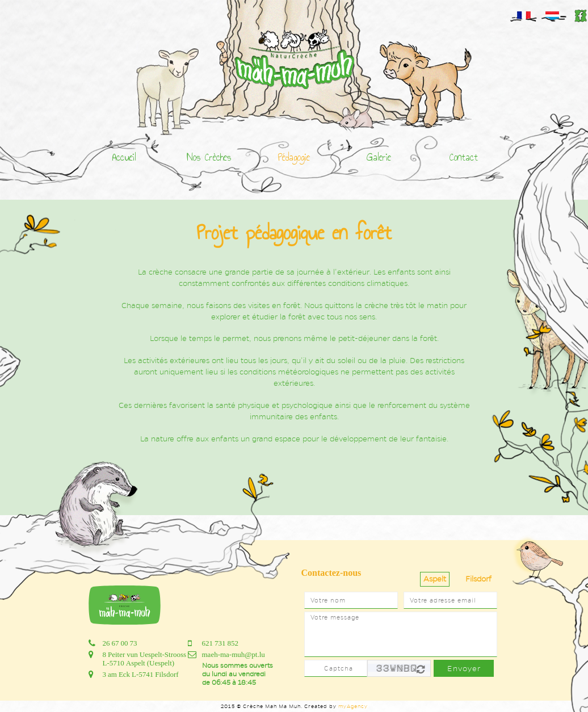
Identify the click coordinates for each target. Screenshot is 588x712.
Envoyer (464, 669)
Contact (464, 157)
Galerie (379, 157)
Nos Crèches (209, 157)
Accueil (124, 157)
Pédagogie (294, 157)
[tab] (435, 579)
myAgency (353, 706)
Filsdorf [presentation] (478, 579)
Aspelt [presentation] (435, 579)
